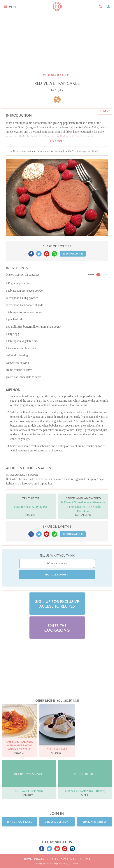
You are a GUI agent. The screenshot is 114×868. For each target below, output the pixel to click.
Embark (46, 864)
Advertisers (68, 859)
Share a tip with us (95, 822)
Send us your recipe (19, 822)
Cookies (52, 859)
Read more (57, 141)
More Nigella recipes (57, 75)
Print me (105, 111)
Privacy (39, 859)
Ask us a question (57, 822)
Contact (84, 859)
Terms (28, 859)
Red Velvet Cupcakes (73, 136)
